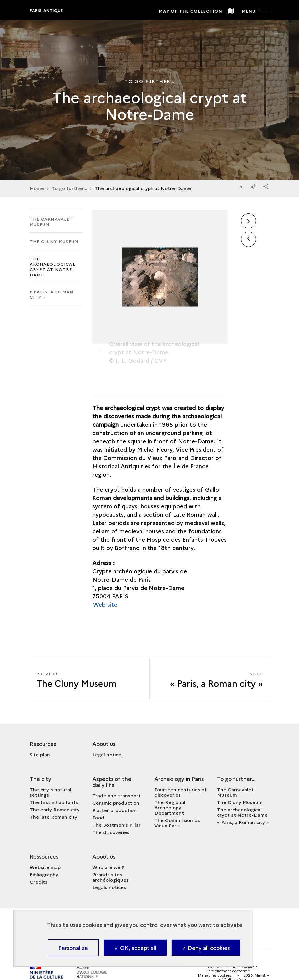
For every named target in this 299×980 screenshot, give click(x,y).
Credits (38, 882)
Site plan (40, 754)
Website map (45, 867)
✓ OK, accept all (135, 948)
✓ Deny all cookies (206, 948)
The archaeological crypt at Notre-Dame (52, 266)
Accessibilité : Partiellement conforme (232, 969)
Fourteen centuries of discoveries (181, 792)
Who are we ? (108, 867)
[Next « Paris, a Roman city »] (210, 679)
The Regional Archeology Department (170, 807)
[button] (266, 185)
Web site (105, 604)
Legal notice (107, 754)
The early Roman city (55, 809)
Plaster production (114, 810)
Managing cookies (215, 975)
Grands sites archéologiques (110, 877)
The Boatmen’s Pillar (116, 825)
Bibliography (44, 874)
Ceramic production (116, 803)
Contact (215, 967)
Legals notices (109, 887)
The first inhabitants (54, 802)
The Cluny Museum (54, 241)
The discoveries (111, 832)
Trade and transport (116, 795)
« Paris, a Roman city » (51, 294)
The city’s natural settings (50, 792)
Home (37, 188)
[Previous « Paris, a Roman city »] (90, 679)
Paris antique (46, 11)
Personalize (73, 948)
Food (98, 817)
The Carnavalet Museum (51, 222)
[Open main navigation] (256, 10)
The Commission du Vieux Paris (178, 823)
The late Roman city (53, 817)
